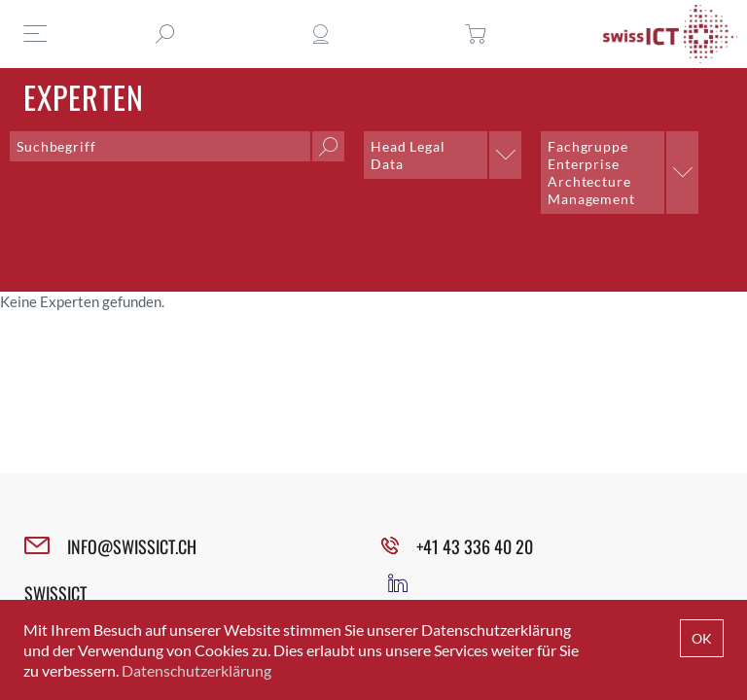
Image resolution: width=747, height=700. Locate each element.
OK (702, 638)
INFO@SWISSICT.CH (132, 546)
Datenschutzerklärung (196, 670)
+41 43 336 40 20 (475, 546)
